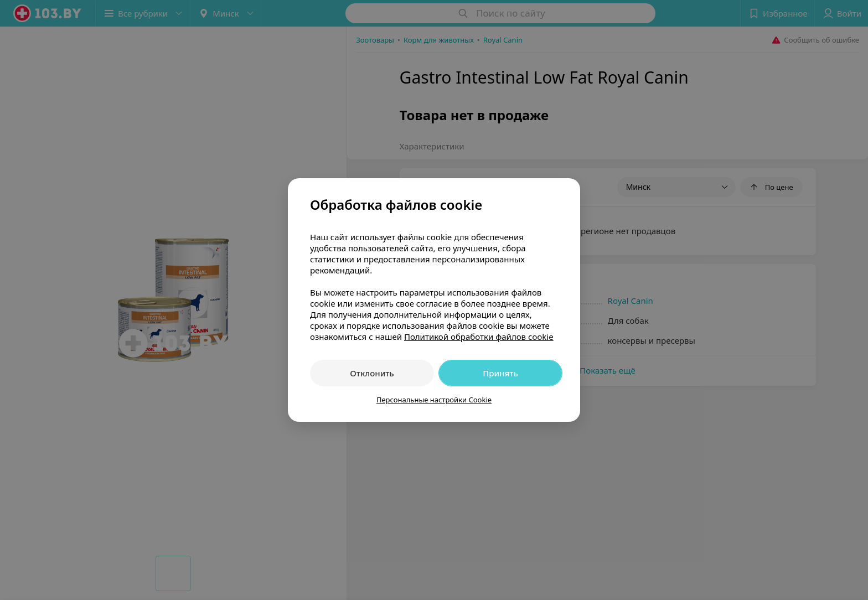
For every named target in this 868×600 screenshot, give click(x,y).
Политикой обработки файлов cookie (479, 337)
